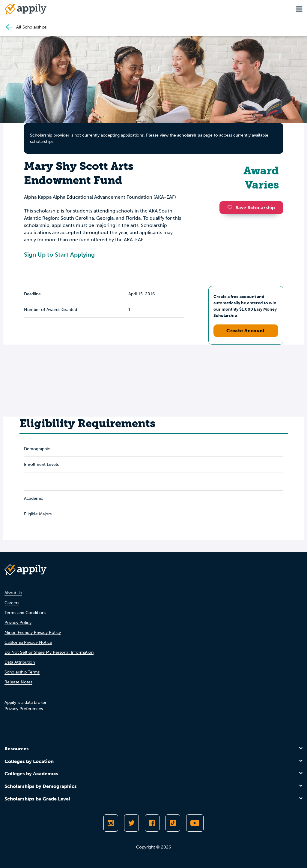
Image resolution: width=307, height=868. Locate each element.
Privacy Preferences (24, 709)
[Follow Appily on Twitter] (131, 823)
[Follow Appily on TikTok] (173, 823)
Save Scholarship (251, 208)
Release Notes (18, 682)
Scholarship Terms (22, 672)
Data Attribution (20, 662)
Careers (12, 603)
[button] (231, 207)
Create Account (246, 331)
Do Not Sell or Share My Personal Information (49, 652)
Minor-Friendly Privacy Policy (33, 633)
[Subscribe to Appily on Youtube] (195, 823)
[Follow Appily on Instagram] (111, 823)
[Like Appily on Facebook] (152, 823)
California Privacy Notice (28, 642)
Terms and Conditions (25, 613)
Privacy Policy (18, 623)
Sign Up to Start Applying (59, 255)
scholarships (190, 135)
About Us (13, 593)
